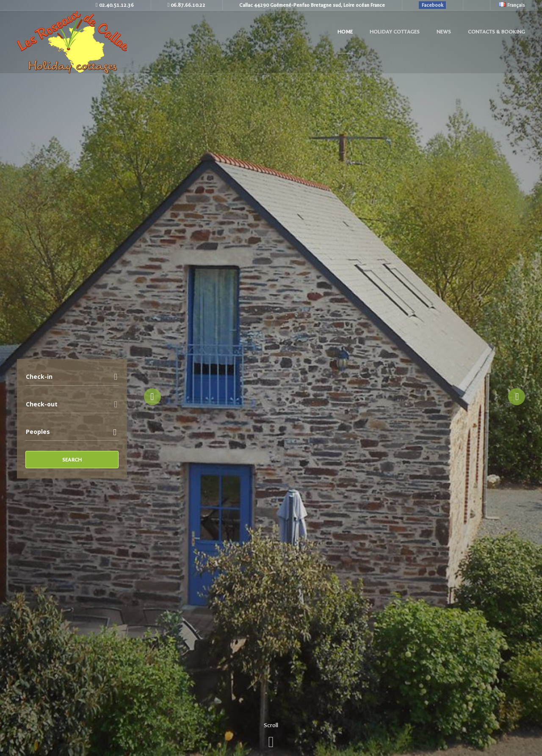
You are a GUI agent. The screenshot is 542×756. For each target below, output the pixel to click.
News (444, 32)
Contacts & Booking (496, 32)
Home (345, 32)
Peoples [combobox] (38, 432)
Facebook (433, 5)
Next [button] (517, 397)
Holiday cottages (395, 32)
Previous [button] (152, 397)
